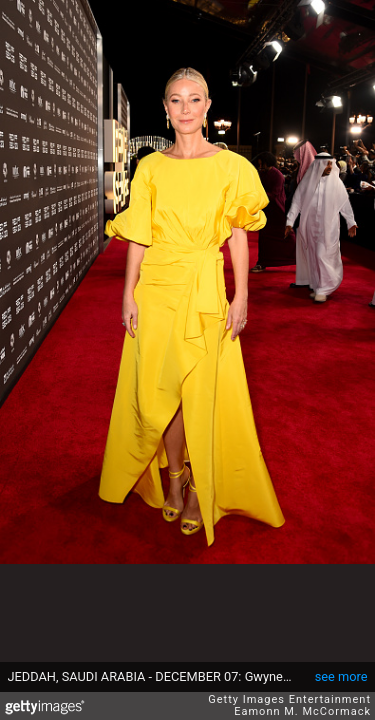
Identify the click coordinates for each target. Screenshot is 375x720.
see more (341, 676)
